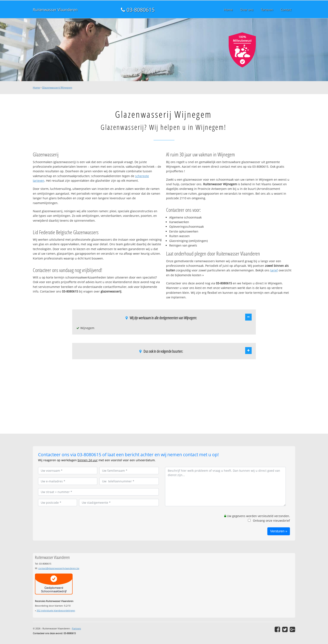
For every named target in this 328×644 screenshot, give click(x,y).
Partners (76, 628)
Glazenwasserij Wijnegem (57, 88)
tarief (274, 270)
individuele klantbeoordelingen (56, 610)
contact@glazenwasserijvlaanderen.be (59, 568)
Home (36, 88)
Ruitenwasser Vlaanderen (55, 10)
